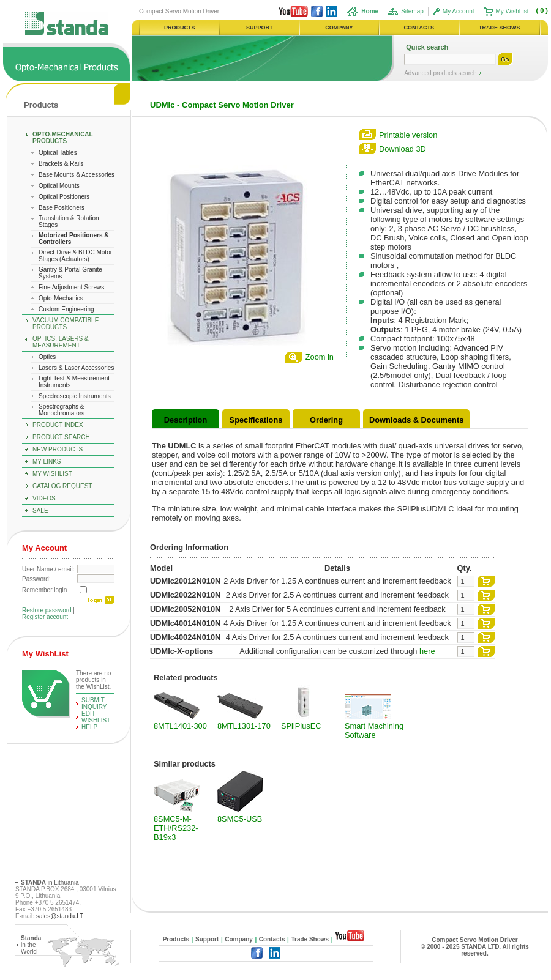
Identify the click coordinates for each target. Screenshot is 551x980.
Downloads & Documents (416, 420)
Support (207, 939)
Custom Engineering (66, 309)
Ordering (326, 420)
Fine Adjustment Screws (71, 287)
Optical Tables (58, 153)
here (427, 651)
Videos (44, 498)
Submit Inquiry (94, 703)
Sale (40, 510)
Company (239, 939)
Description (186, 420)
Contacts (272, 939)
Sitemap (412, 11)
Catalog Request (62, 486)
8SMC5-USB (240, 819)
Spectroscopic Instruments (75, 396)
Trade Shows (310, 939)
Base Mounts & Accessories (77, 175)
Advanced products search (441, 73)
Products (41, 105)
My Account (459, 11)
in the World (31, 945)
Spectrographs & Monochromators (62, 410)
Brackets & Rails (61, 164)
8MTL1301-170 (244, 726)
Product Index (58, 425)
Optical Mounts (59, 186)
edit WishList (96, 717)
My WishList (512, 11)
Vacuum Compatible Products (66, 324)
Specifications (256, 420)
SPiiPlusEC (301, 726)
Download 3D (403, 149)
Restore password (47, 610)
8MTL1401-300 (180, 726)
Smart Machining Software (374, 730)
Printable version (408, 135)
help (89, 727)
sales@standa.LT (60, 916)
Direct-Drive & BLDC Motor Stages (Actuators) (75, 256)
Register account (45, 617)
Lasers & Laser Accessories (76, 368)
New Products (58, 449)
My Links (47, 462)
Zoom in (320, 357)
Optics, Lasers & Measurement (61, 342)
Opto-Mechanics (61, 298)
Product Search (61, 437)
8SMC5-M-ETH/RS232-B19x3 (176, 828)
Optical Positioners (64, 197)
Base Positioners (62, 208)
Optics (47, 357)
